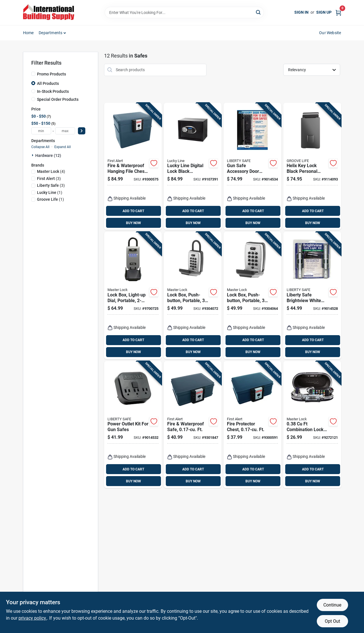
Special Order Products (58, 99)
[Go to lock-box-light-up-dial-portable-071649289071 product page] (133, 295)
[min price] (41, 131)
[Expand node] (33, 155)
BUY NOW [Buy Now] (134, 223)
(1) (50, 192)
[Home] (49, 13)
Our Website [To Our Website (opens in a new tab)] (330, 33)
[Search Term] (184, 13)
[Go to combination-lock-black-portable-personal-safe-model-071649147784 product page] (312, 425)
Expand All (63, 147)
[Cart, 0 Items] (338, 12)
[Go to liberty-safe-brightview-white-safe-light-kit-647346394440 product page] (312, 295)
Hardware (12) (48, 155)
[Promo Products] (33, 74)
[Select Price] (82, 131)
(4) (51, 171)
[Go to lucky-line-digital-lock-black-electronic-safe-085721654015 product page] (193, 166)
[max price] (65, 131)
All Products (48, 83)
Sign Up (324, 12)
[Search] (259, 12)
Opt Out (332, 621)
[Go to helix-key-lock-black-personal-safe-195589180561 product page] (312, 166)
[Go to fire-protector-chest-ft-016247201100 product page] (252, 425)
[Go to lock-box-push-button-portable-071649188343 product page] (252, 295)
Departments (50, 33)
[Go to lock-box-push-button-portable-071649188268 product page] (193, 295)
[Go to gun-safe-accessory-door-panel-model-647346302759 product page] (252, 166)
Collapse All (40, 147)
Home (28, 33)
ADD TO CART (133, 211)
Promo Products (51, 74)
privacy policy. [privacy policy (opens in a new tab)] (33, 618)
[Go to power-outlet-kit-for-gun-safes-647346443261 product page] (133, 425)
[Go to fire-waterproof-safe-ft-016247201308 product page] (193, 425)
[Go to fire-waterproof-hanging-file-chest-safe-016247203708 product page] (133, 166)
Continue (332, 605)
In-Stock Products (53, 91)
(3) (49, 179)
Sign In (301, 12)
